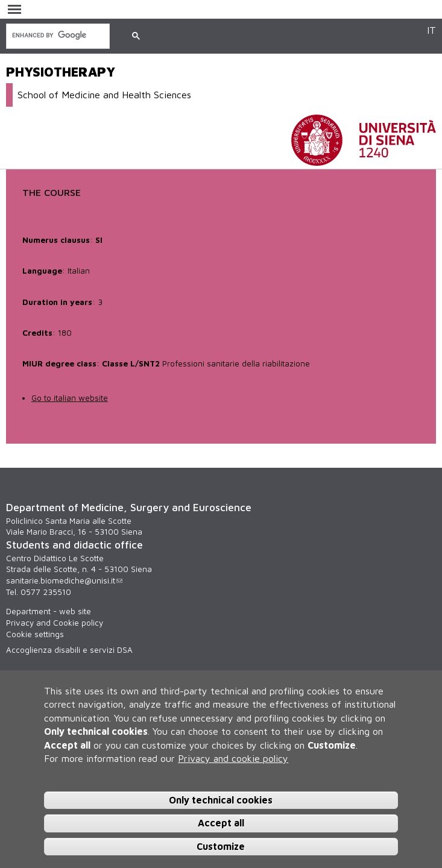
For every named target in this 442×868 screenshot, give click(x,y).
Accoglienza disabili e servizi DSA (69, 650)
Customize (221, 849)
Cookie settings (35, 634)
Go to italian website (70, 398)
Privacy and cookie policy (233, 761)
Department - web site (49, 611)
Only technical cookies (221, 802)
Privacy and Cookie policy (55, 623)
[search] (57, 35)
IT (431, 30)
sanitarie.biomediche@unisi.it (64, 580)
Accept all (221, 826)
